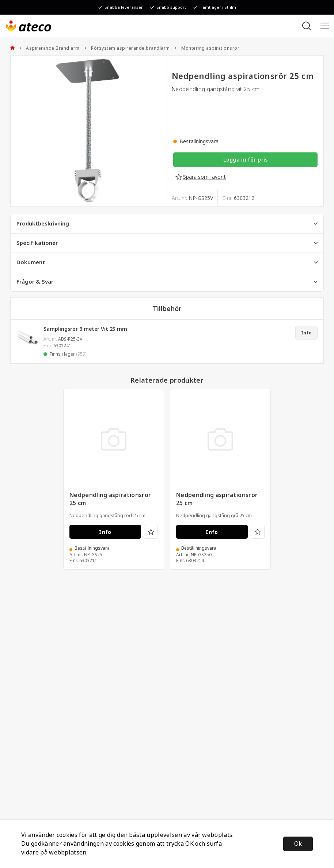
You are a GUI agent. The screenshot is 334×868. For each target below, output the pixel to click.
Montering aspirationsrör (207, 48)
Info (306, 333)
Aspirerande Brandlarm (49, 48)
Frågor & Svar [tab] (167, 282)
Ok (298, 844)
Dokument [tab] (167, 262)
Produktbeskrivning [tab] (167, 224)
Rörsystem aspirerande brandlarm (127, 48)
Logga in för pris (246, 160)
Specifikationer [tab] (167, 243)
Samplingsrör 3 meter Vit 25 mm (85, 329)
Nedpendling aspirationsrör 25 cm (110, 499)
